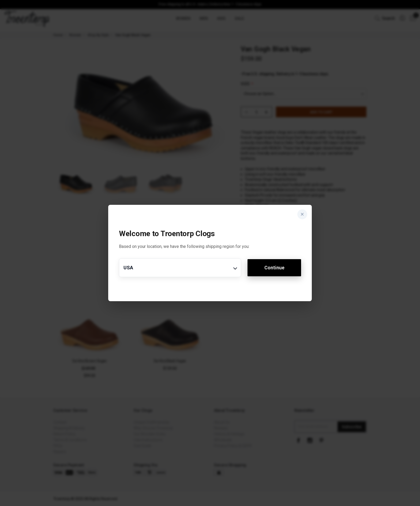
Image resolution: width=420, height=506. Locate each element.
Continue (274, 268)
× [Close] (301, 216)
